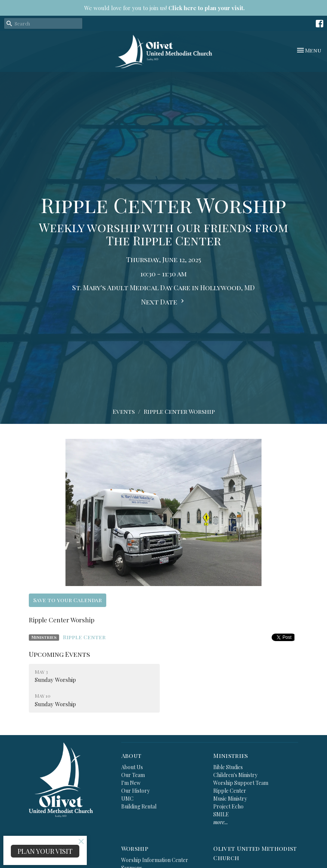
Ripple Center (84, 637)
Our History (135, 791)
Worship (135, 848)
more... (221, 822)
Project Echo (228, 806)
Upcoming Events (59, 654)
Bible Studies (228, 767)
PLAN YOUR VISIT (45, 851)
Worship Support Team (241, 783)
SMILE (221, 814)
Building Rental (139, 806)
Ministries (230, 755)
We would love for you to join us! (164, 8)
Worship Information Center (155, 860)
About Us (132, 767)
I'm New (131, 783)
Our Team (133, 775)
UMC (127, 799)
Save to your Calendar (68, 600)
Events (124, 411)
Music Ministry (230, 799)
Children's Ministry (235, 775)
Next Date (163, 302)
